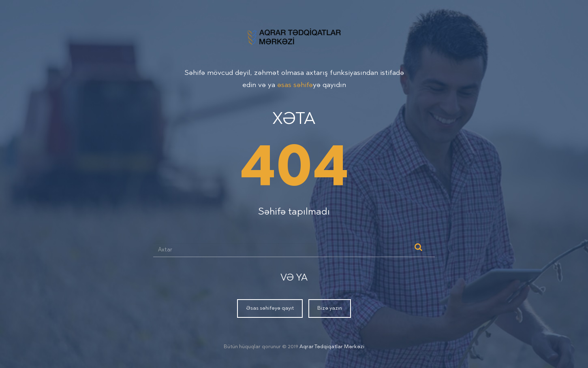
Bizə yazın (330, 308)
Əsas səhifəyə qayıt (270, 308)
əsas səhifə (295, 85)
